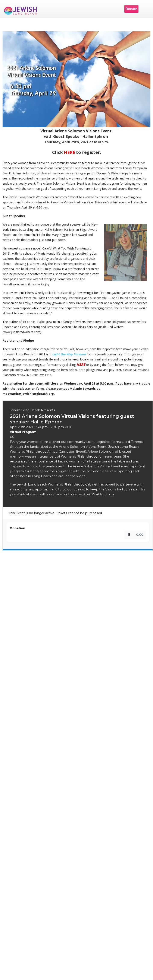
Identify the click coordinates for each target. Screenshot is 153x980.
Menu (146, 9)
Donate (131, 9)
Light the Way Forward (69, 354)
